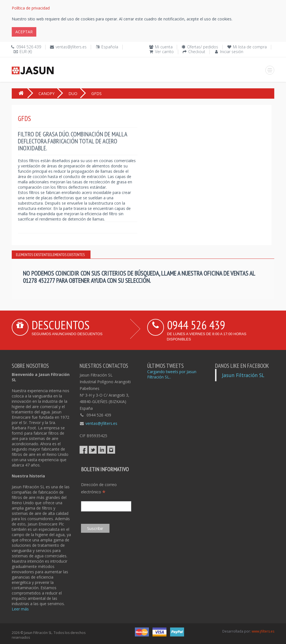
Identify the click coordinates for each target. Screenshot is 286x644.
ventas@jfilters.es (71, 47)
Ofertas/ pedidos (203, 47)
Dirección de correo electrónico (99, 488)
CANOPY (47, 93)
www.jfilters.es (263, 631)
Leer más (20, 609)
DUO (73, 93)
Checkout (197, 52)
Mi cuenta (164, 47)
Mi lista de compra (250, 47)
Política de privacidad (31, 8)
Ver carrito (164, 52)
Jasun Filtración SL (243, 375)
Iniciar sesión (232, 52)
